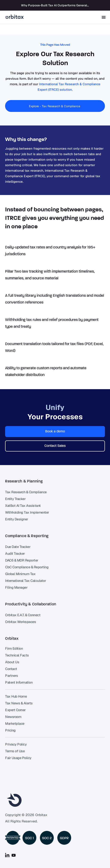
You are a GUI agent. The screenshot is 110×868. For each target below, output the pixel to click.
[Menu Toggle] (104, 17)
